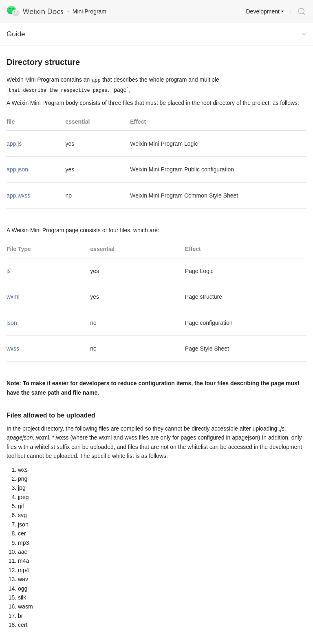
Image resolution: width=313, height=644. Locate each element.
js (9, 271)
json (12, 323)
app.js (14, 144)
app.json (17, 169)
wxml (13, 297)
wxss (13, 349)
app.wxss (18, 195)
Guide (16, 34)
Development (263, 11)
